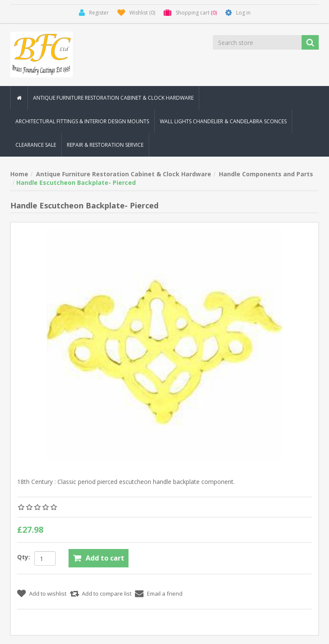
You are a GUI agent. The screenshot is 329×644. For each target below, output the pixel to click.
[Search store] (258, 42)
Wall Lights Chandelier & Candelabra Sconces (223, 121)
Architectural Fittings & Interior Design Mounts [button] (82, 121)
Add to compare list (107, 594)
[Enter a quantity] (45, 558)
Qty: (24, 557)
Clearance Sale (36, 145)
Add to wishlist (48, 594)
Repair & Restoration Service (105, 145)
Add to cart (105, 558)
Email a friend (165, 594)
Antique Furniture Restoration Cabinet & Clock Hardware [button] (113, 98)
